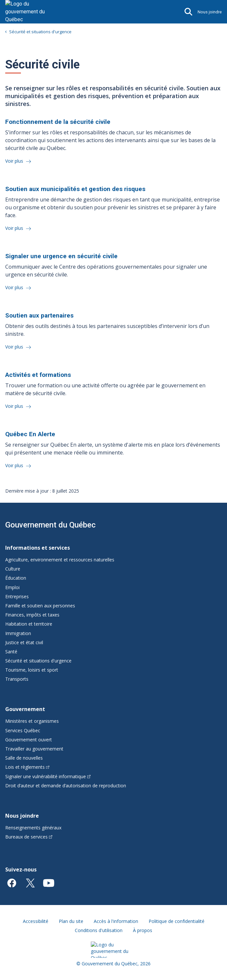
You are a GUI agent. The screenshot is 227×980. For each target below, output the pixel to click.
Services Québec (23, 730)
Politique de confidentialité (177, 921)
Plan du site (71, 921)
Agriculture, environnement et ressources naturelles (60, 560)
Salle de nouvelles (24, 758)
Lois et (27, 767)
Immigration (18, 633)
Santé (11, 652)
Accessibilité (36, 921)
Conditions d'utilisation (99, 930)
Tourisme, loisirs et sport (32, 670)
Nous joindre (210, 12)
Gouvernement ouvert (29, 740)
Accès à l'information (116, 921)
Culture (13, 569)
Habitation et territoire (29, 624)
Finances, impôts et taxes (32, 615)
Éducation (16, 578)
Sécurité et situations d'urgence (40, 32)
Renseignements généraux (33, 828)
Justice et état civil (24, 642)
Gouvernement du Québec (50, 525)
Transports (17, 679)
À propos (143, 930)
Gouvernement (25, 709)
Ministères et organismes (32, 721)
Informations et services (38, 548)
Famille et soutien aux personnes (40, 606)
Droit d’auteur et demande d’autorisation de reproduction (66, 786)
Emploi (12, 587)
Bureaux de (29, 837)
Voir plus (15, 161)
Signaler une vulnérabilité (48, 776)
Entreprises (17, 596)
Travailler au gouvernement (34, 749)
